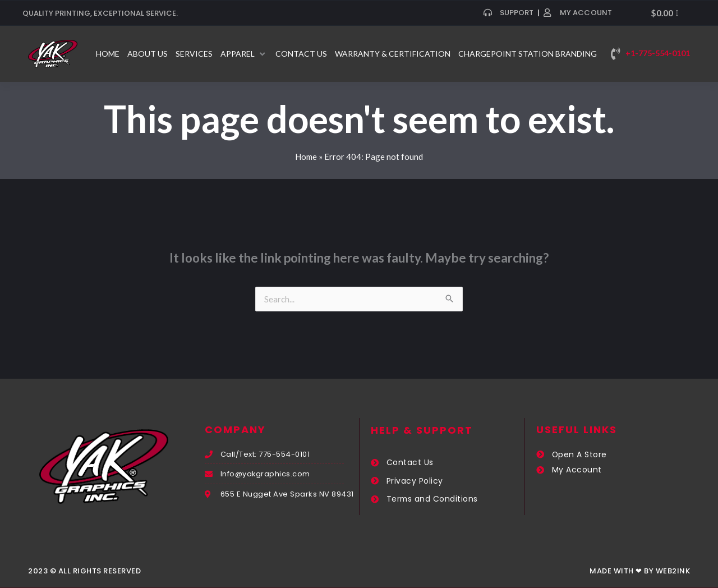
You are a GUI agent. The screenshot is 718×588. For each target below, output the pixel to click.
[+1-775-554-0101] (615, 54)
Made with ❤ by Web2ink (640, 571)
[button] (244, 54)
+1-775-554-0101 (658, 53)
